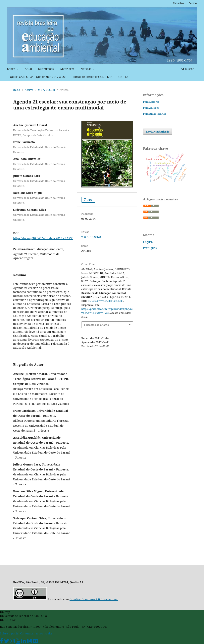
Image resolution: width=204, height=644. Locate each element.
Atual (28, 69)
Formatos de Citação (97, 325)
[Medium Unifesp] (29, 642)
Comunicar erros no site (36, 633)
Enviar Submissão (158, 132)
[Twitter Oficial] (7, 642)
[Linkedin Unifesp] (24, 642)
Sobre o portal (10, 633)
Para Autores (151, 108)
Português (150, 248)
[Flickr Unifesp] (35, 642)
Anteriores (67, 69)
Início (17, 90)
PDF (90, 200)
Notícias (86, 69)
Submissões (46, 69)
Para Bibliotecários (155, 114)
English (148, 242)
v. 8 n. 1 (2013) (47, 90)
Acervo (29, 90)
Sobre (12, 69)
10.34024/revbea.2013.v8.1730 (105, 301)
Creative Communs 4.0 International (94, 599)
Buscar (188, 69)
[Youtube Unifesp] (18, 642)
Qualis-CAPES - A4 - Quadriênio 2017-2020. (38, 77)
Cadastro (178, 3)
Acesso (193, 3)
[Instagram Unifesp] (12, 642)
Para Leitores (151, 102)
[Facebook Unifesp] (2, 642)
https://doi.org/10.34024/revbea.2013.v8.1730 (43, 238)
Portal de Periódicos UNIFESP (92, 77)
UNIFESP (124, 77)
